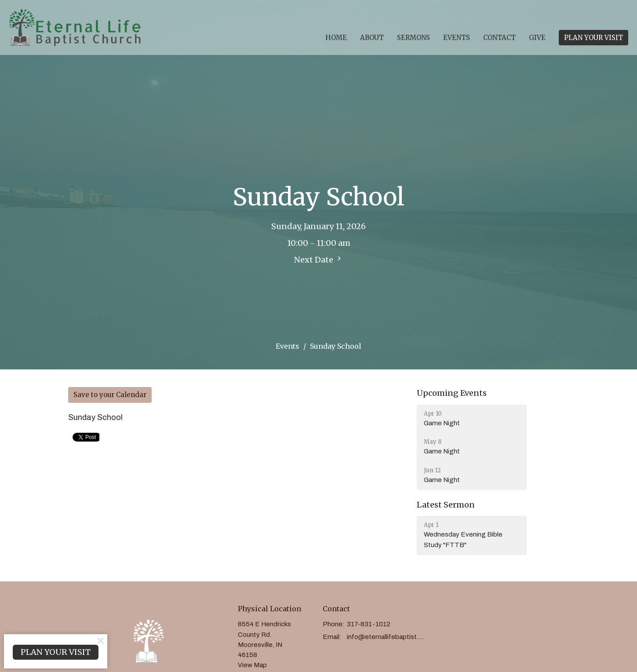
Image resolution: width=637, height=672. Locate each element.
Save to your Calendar (110, 395)
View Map (252, 665)
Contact (499, 38)
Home (336, 38)
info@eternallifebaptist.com (387, 637)
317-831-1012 (369, 624)
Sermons (413, 38)
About (372, 38)
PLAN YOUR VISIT (593, 38)
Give (537, 38)
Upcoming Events (452, 393)
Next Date (319, 259)
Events (457, 38)
